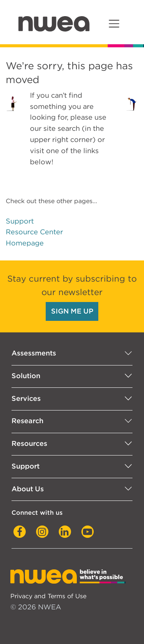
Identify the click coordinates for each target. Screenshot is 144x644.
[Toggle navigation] (114, 24)
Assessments (34, 353)
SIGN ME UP (72, 311)
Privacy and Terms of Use (48, 596)
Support (20, 221)
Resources (29, 443)
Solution (26, 376)
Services (26, 398)
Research (27, 421)
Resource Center (34, 232)
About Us (28, 489)
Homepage (25, 243)
